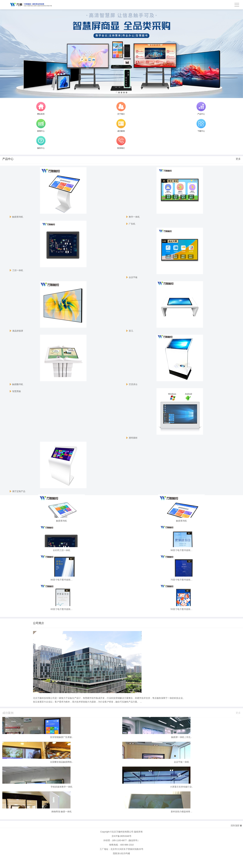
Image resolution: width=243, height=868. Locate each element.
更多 (238, 161)
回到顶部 (235, 826)
